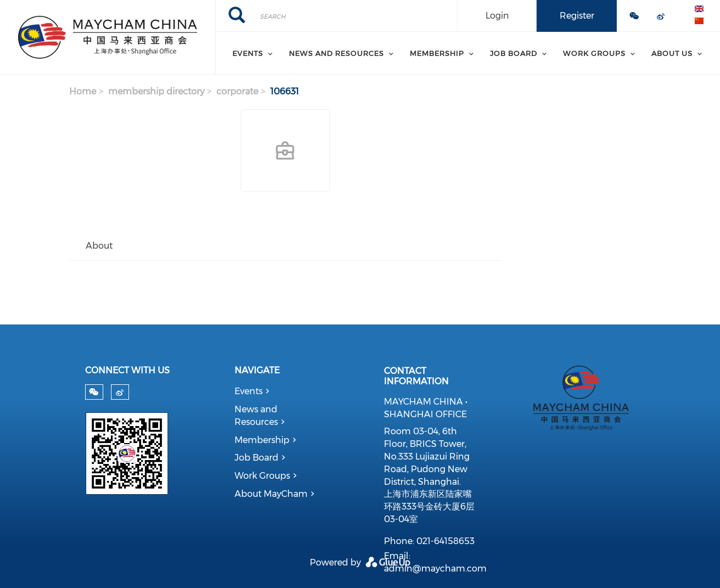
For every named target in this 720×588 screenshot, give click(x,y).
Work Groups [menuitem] (594, 53)
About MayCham (271, 494)
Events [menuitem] (248, 53)
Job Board (256, 458)
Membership (262, 440)
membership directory (156, 91)
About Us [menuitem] (672, 53)
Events (249, 391)
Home (83, 91)
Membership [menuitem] (437, 53)
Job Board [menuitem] (514, 53)
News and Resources (256, 416)
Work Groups (262, 476)
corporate (237, 91)
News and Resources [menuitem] (336, 53)
